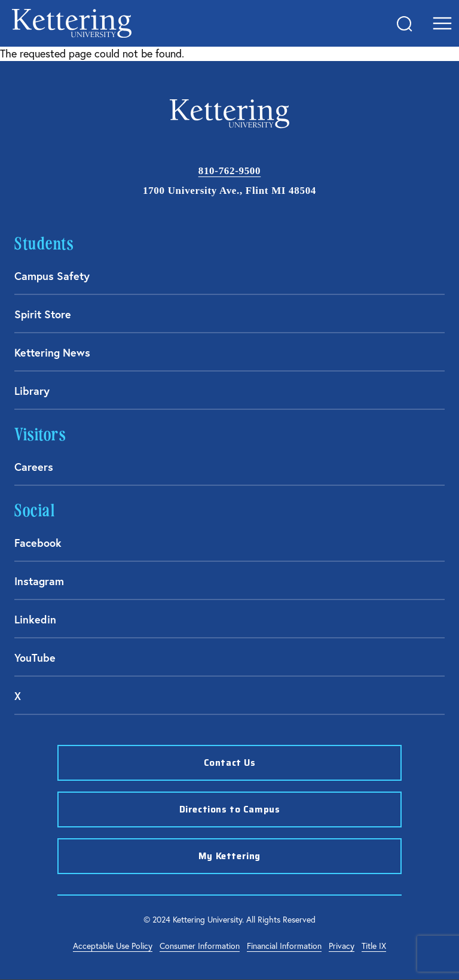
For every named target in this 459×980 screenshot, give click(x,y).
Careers (34, 467)
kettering (72, 23)
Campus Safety (52, 276)
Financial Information (284, 946)
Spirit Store (43, 314)
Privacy (342, 946)
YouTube (35, 658)
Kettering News (52, 352)
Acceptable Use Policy (113, 946)
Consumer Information (200, 946)
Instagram (39, 581)
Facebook (38, 543)
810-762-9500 (229, 171)
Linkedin (35, 619)
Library (32, 391)
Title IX (374, 946)
